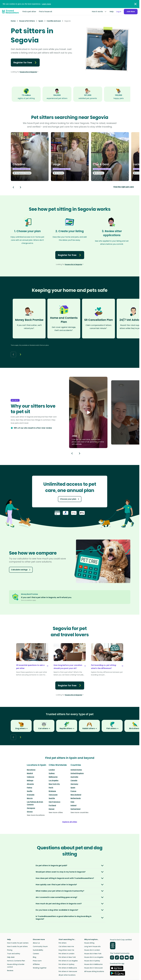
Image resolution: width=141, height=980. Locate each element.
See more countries (79, 812)
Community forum (40, 946)
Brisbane (52, 791)
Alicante (30, 784)
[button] (88, 412)
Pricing (10, 950)
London (52, 770)
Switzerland (75, 809)
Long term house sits (92, 946)
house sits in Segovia (28, 72)
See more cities (56, 812)
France (73, 791)
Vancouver (53, 795)
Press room (37, 961)
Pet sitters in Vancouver (68, 971)
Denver (52, 809)
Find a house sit (46, 12)
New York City (54, 784)
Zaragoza (31, 808)
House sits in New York (93, 954)
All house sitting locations (94, 971)
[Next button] (21, 187)
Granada (31, 795)
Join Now (131, 12)
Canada (74, 780)
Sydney (52, 773)
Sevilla (30, 791)
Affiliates (36, 964)
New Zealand (76, 795)
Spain (73, 788)
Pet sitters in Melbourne (68, 968)
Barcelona (31, 770)
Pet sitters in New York (67, 957)
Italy (72, 802)
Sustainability (38, 950)
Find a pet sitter (29, 12)
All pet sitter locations (67, 975)
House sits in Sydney (92, 961)
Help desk (11, 957)
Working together (40, 968)
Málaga (30, 780)
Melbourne (53, 777)
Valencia (30, 777)
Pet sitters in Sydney (66, 964)
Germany (74, 784)
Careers (36, 954)
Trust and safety (14, 954)
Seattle (52, 798)
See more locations (36, 815)
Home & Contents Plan (16, 961)
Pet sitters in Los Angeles (68, 961)
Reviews (10, 971)
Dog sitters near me (66, 950)
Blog (34, 957)
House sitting (89, 943)
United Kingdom (77, 773)
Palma (29, 788)
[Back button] (13, 187)
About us (36, 943)
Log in (119, 12)
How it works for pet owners (18, 943)
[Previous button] (72, 453)
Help (112, 12)
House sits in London (92, 950)
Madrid (30, 773)
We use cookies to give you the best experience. (27, 4)
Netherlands (76, 798)
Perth (51, 788)
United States (76, 770)
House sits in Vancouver (94, 968)
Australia (74, 777)
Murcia (30, 798)
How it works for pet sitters (17, 946)
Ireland (73, 805)
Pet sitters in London (66, 954)
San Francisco (55, 802)
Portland (52, 805)
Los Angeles (54, 780)
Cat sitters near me (66, 946)
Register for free (25, 63)
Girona (30, 812)
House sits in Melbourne (93, 964)
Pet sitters (63, 943)
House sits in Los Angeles (94, 957)
